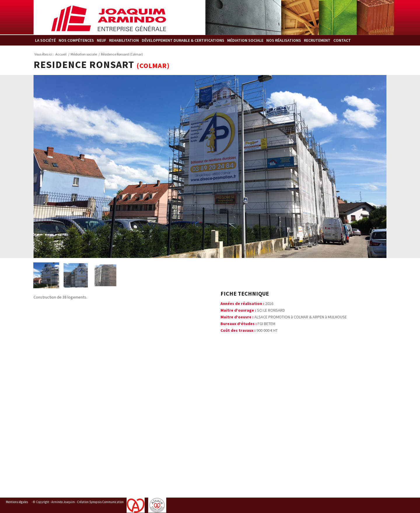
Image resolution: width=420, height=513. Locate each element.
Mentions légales (17, 502)
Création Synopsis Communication (100, 502)
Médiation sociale (84, 54)
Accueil (61, 54)
